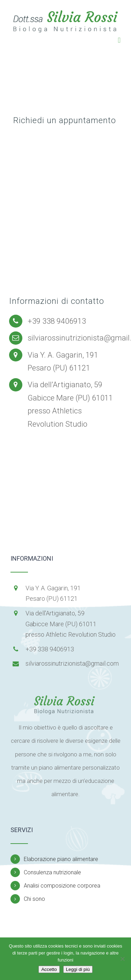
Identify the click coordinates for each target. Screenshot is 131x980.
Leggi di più (78, 969)
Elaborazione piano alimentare (61, 859)
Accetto (49, 969)
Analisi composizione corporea (62, 886)
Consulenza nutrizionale (52, 872)
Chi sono (34, 899)
